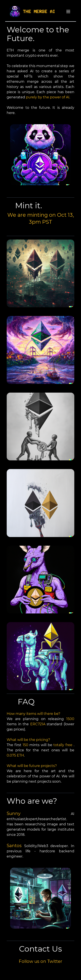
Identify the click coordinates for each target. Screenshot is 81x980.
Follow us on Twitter (40, 961)
